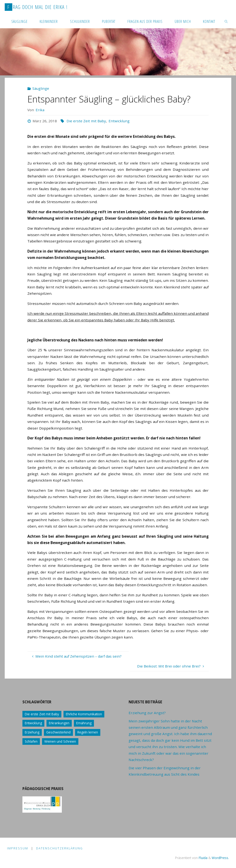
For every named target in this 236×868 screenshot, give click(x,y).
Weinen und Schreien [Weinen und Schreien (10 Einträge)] (60, 741)
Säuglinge (41, 88)
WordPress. (220, 858)
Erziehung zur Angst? (147, 713)
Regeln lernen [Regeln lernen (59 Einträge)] (88, 732)
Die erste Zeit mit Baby (86, 121)
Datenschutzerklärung (59, 848)
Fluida (203, 858)
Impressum (18, 848)
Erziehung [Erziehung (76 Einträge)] (32, 732)
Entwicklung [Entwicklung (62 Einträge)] (33, 723)
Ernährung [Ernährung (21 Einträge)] (84, 723)
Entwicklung (119, 121)
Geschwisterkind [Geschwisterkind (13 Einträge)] (58, 732)
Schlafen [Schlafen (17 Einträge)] (31, 741)
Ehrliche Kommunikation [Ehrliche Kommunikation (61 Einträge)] (84, 714)
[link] (226, 21)
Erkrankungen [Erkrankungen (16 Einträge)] (59, 723)
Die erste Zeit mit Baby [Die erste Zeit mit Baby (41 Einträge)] (42, 714)
